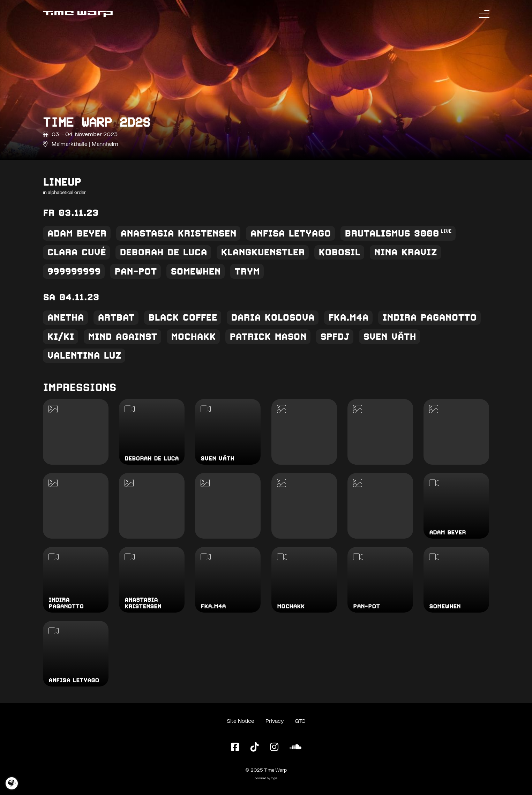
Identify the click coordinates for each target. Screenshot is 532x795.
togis (274, 779)
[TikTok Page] (255, 748)
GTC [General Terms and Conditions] (300, 721)
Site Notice (241, 721)
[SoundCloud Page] (295, 748)
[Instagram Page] (274, 748)
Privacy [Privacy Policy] (275, 721)
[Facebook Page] (235, 748)
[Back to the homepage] (78, 14)
